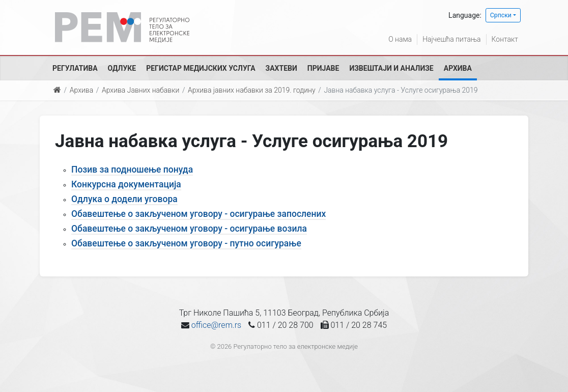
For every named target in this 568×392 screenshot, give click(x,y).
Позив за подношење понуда (132, 170)
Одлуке (122, 68)
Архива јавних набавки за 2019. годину (252, 90)
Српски (501, 15)
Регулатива (75, 68)
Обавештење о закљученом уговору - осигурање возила (189, 229)
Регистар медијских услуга (201, 68)
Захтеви (281, 68)
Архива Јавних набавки (140, 90)
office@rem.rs (216, 325)
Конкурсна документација (126, 184)
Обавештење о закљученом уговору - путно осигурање (186, 243)
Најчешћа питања (451, 39)
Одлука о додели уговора (124, 199)
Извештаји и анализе (391, 68)
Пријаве (323, 68)
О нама (400, 39)
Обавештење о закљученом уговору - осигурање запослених (198, 214)
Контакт (505, 39)
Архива (458, 68)
